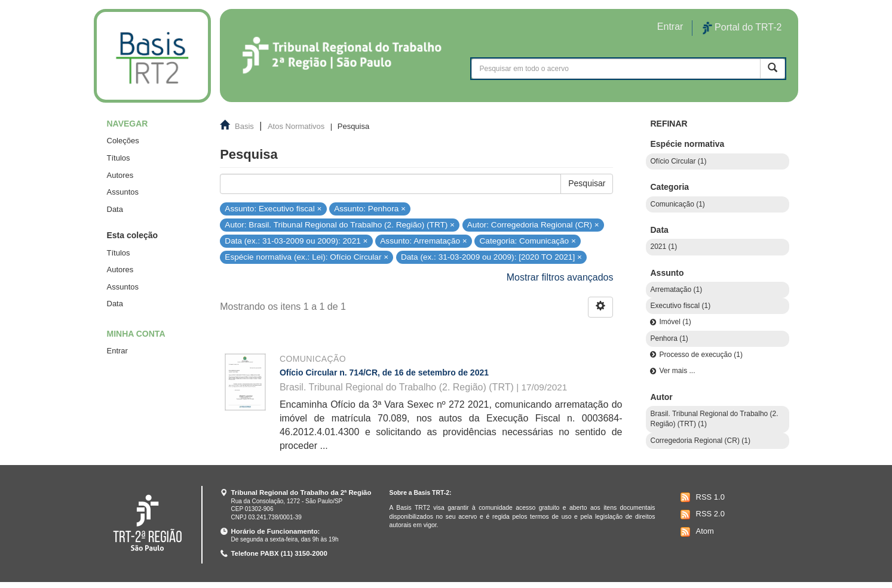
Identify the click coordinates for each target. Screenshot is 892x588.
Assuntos (123, 192)
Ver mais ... (677, 371)
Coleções (123, 141)
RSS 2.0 (701, 515)
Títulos (119, 158)
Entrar (117, 351)
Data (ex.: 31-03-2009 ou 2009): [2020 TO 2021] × (491, 257)
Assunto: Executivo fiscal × (273, 208)
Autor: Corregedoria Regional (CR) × (533, 225)
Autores (120, 175)
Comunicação (313, 359)
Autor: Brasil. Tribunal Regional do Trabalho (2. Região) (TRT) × (340, 225)
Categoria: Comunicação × (528, 241)
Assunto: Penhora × (370, 208)
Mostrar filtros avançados (560, 277)
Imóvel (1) (675, 322)
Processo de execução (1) (701, 355)
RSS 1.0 (701, 497)
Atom (696, 532)
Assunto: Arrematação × (423, 241)
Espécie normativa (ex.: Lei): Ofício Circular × (306, 257)
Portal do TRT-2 (742, 28)
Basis (244, 126)
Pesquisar (587, 183)
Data (115, 209)
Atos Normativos (296, 126)
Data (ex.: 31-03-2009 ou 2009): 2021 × (296, 241)
